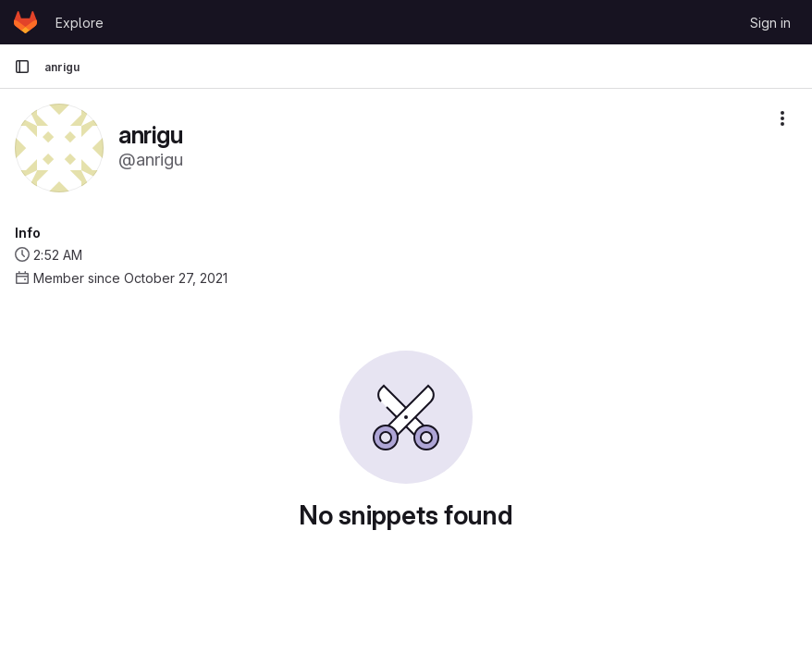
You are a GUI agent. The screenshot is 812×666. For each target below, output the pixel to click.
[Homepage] (25, 22)
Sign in (770, 23)
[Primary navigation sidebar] (22, 67)
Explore (80, 23)
